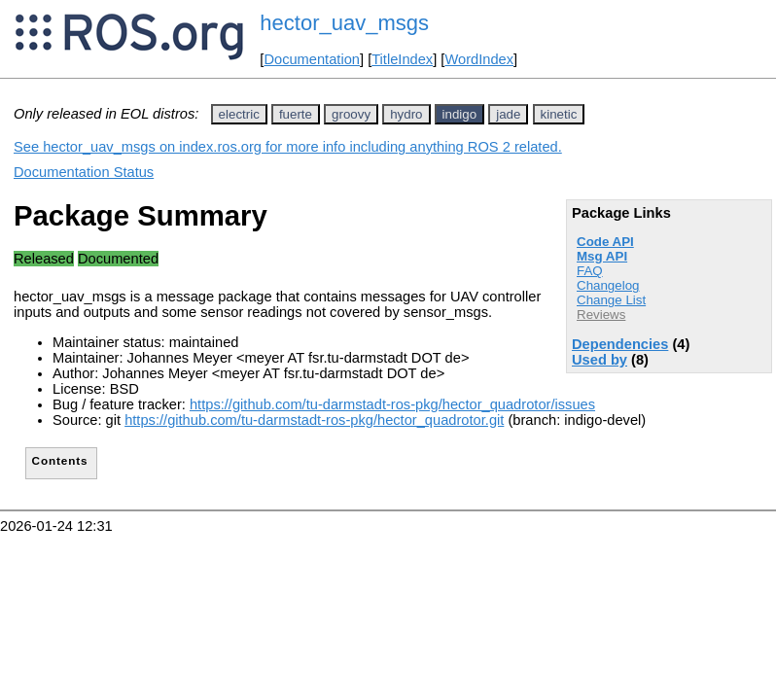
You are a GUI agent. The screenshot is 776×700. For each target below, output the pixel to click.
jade (508, 114)
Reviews (601, 315)
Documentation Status (84, 172)
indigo (460, 114)
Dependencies (620, 344)
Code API (605, 242)
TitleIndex (402, 59)
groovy (351, 114)
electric (239, 114)
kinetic (559, 114)
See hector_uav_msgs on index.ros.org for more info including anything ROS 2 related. (288, 147)
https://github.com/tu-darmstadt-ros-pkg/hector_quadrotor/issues (392, 404)
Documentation (312, 59)
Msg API (602, 256)
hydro (406, 114)
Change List (611, 300)
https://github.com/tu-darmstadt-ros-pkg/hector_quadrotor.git (314, 420)
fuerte (296, 114)
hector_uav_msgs (344, 23)
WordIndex (479, 59)
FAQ (590, 271)
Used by (600, 360)
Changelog (608, 285)
